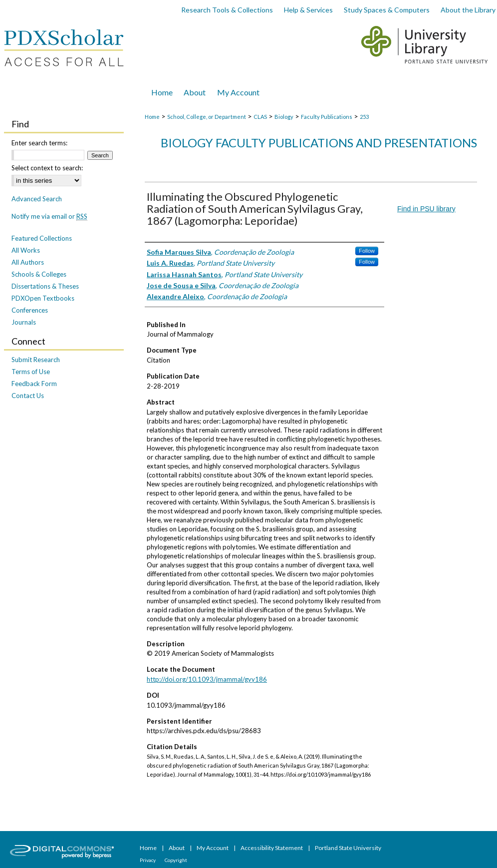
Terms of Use (31, 372)
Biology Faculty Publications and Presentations (319, 143)
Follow (367, 251)
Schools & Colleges (39, 274)
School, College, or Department (207, 117)
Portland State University (348, 848)
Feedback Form (34, 384)
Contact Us (28, 396)
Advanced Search (37, 199)
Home (152, 117)
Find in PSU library (426, 209)
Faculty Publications (327, 117)
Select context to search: (47, 168)
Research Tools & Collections (227, 10)
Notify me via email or (49, 216)
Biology (284, 117)
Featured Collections (42, 238)
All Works (26, 250)
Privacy (148, 860)
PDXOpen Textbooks (43, 298)
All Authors (28, 262)
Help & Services (308, 10)
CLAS (260, 117)
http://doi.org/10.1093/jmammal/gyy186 (207, 679)
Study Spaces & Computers (387, 10)
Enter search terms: (39, 143)
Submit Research (36, 360)
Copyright (176, 860)
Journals (24, 322)
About (177, 848)
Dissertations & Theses (45, 286)
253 (364, 117)
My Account (213, 848)
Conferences (30, 310)
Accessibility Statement (272, 848)
